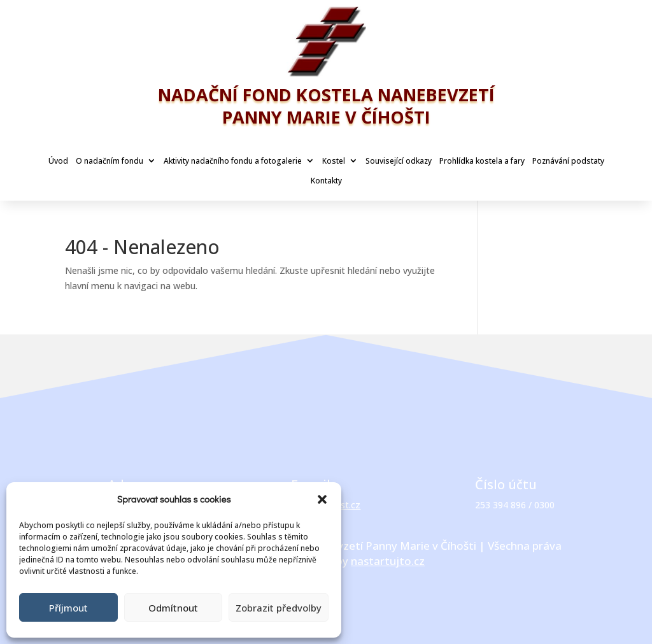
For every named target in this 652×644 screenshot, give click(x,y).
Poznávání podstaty (568, 161)
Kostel (334, 161)
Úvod (58, 161)
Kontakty (326, 181)
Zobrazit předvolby (279, 608)
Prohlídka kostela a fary (482, 161)
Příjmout (68, 608)
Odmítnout (173, 608)
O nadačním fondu (110, 161)
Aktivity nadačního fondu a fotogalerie (233, 161)
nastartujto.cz (388, 561)
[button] (322, 499)
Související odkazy (399, 161)
